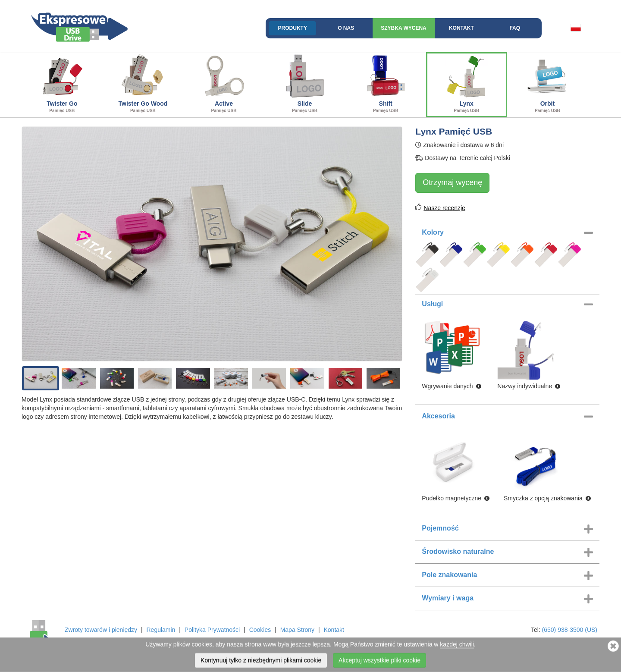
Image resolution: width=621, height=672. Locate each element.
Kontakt (461, 28)
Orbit (548, 84)
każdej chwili (457, 646)
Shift (386, 84)
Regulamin (161, 630)
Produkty (293, 28)
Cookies (260, 630)
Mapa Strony (297, 630)
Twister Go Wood (143, 84)
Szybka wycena (404, 28)
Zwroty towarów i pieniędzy (101, 630)
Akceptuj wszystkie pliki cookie (379, 662)
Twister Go (62, 84)
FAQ (515, 28)
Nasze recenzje (444, 208)
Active (224, 84)
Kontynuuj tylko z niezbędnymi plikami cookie (261, 662)
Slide (305, 84)
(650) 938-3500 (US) (570, 630)
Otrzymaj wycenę (452, 182)
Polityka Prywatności (212, 630)
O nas (346, 28)
